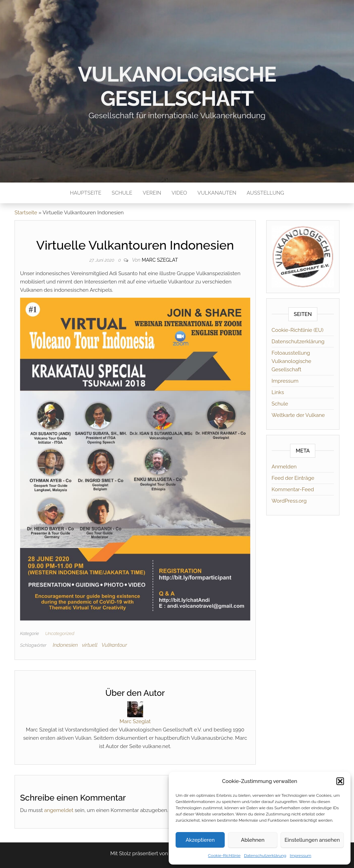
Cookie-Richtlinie (224, 856)
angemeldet (59, 810)
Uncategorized (60, 633)
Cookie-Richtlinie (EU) (298, 330)
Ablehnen (253, 840)
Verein (152, 193)
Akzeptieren (200, 840)
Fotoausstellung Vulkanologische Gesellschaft (292, 361)
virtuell (90, 645)
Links (278, 392)
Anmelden (284, 467)
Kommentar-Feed (293, 489)
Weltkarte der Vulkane (298, 415)
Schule (122, 193)
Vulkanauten (217, 193)
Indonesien (65, 645)
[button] (340, 781)
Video (179, 193)
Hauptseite (86, 193)
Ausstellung (265, 193)
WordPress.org (289, 501)
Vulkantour (114, 645)
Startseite (26, 213)
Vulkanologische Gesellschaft (177, 86)
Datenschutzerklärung (265, 856)
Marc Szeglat (160, 260)
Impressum (300, 856)
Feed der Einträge (293, 478)
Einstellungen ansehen (312, 840)
